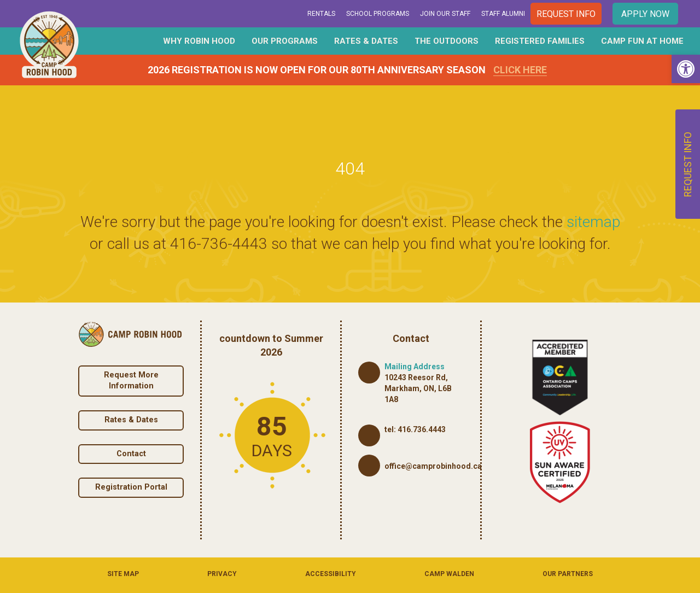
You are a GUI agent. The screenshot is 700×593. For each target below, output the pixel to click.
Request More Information (131, 381)
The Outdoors (447, 41)
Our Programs (285, 41)
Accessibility (331, 574)
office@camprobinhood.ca (433, 466)
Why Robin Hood (199, 41)
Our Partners (568, 574)
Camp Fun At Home (642, 41)
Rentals (321, 14)
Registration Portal (131, 487)
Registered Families (540, 41)
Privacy (222, 574)
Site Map (123, 574)
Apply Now (645, 14)
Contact (131, 454)
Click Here (520, 70)
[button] (686, 69)
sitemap (593, 222)
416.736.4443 (422, 429)
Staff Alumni (503, 14)
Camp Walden (449, 574)
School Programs (378, 14)
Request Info (566, 14)
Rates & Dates (366, 41)
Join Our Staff (445, 14)
